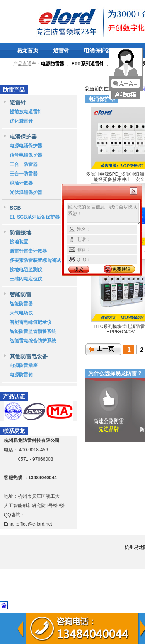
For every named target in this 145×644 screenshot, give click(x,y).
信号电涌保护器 (26, 155)
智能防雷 (20, 294)
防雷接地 (20, 232)
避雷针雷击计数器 (28, 251)
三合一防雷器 (24, 174)
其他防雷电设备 (29, 356)
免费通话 (121, 269)
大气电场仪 (21, 313)
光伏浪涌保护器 (26, 192)
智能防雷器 (21, 304)
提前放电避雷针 (26, 112)
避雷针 (61, 50)
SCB (15, 208)
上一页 (105, 349)
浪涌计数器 (21, 183)
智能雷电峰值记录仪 (31, 322)
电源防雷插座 (24, 366)
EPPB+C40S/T (122, 332)
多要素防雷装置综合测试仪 (38, 260)
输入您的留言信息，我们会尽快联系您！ (103, 214)
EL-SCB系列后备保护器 (35, 217)
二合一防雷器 (24, 164)
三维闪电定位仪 (26, 279)
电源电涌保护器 (26, 146)
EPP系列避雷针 (88, 64)
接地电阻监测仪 (26, 270)
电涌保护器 (97, 50)
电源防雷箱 (21, 375)
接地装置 (19, 242)
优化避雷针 (21, 121)
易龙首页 (27, 50)
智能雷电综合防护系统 (33, 341)
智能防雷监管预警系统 (33, 331)
